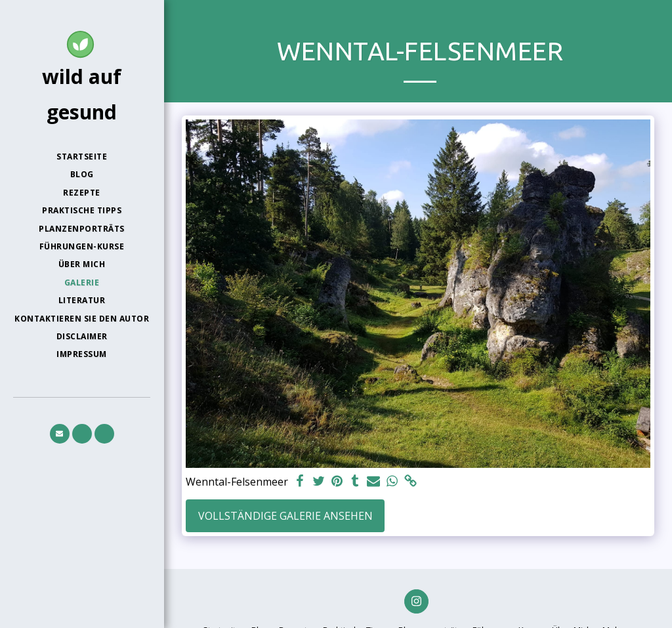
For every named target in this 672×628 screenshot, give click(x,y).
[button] (60, 434)
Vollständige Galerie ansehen (285, 516)
